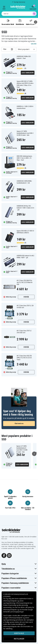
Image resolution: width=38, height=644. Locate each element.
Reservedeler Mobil (8, 22)
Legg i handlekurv (28, 73)
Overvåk (26, 297)
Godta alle (19, 633)
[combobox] (19, 14)
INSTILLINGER (19, 639)
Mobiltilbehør (20, 22)
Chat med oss (19, 423)
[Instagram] (9, 555)
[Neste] (36, 22)
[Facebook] (4, 555)
